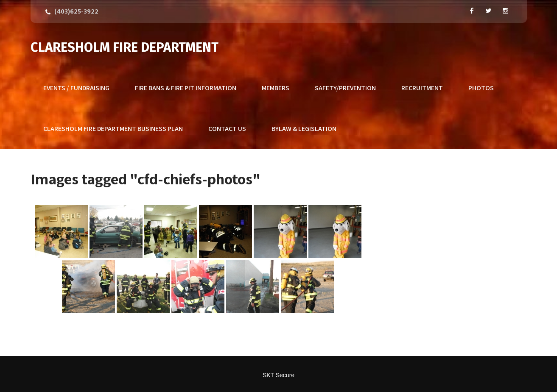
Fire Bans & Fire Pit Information (186, 88)
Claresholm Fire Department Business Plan (113, 129)
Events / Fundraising (76, 88)
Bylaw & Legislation (304, 129)
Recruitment (422, 88)
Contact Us (227, 129)
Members (276, 88)
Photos (481, 88)
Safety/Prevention (345, 88)
